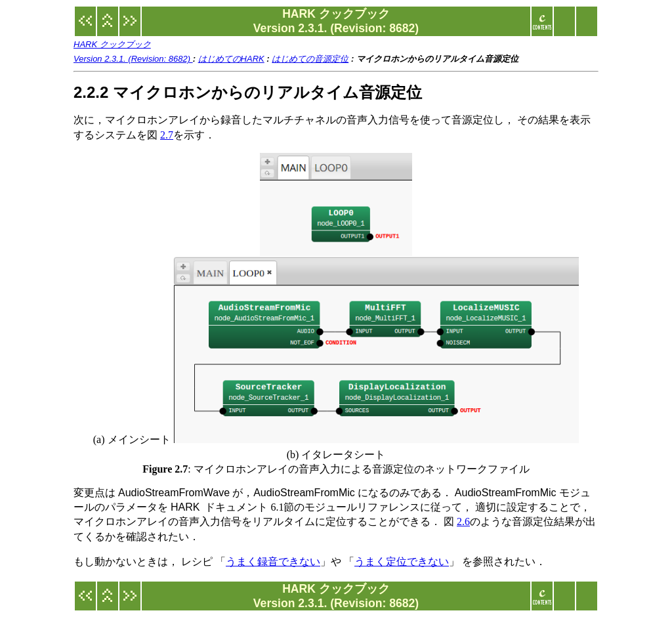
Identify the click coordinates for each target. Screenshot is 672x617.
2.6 (463, 521)
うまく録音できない (273, 562)
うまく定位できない (402, 562)
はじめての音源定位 (310, 59)
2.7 (167, 135)
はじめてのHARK (231, 59)
